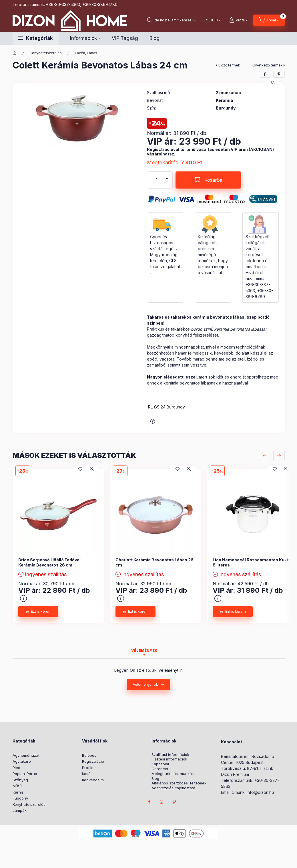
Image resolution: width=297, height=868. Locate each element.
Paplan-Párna (25, 774)
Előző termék (229, 65)
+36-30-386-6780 (100, 4)
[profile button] (238, 20)
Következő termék (267, 65)
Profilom (89, 768)
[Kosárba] (208, 180)
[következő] (279, 456)
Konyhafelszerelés (46, 53)
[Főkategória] (15, 53)
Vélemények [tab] (144, 651)
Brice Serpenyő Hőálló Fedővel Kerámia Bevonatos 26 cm (49, 562)
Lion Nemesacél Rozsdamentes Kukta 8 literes (252, 562)
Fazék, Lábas (86, 53)
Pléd (16, 768)
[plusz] (167, 178)
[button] (36, 38)
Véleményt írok (145, 684)
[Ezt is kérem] (38, 612)
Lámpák (20, 810)
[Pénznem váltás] (211, 20)
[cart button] (269, 20)
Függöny (20, 798)
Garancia (160, 769)
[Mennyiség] (157, 180)
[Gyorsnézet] (92, 469)
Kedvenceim (93, 780)
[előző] (265, 456)
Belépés (89, 755)
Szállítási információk (170, 755)
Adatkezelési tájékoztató (173, 788)
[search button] (172, 20)
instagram (162, 802)
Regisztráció (93, 761)
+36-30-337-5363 (63, 4)
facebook (149, 802)
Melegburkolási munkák (173, 774)
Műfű (17, 786)
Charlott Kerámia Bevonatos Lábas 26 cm (155, 562)
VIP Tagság (125, 38)
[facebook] (265, 74)
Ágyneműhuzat (26, 755)
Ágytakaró (22, 761)
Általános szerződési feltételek (179, 783)
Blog (155, 38)
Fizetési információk (169, 759)
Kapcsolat (160, 764)
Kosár (87, 774)
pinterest (174, 802)
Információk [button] (83, 38)
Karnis (18, 792)
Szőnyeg (20, 780)
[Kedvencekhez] (273, 83)
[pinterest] (279, 74)
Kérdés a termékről (153, 421)
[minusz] (167, 182)
